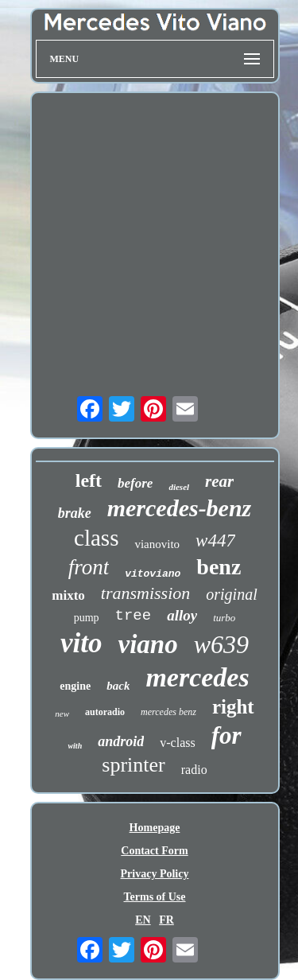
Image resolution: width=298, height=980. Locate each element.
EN (143, 920)
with (75, 746)
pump (87, 618)
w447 (215, 541)
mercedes (197, 677)
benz (219, 567)
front (89, 567)
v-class (177, 743)
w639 (221, 644)
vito (81, 643)
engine (75, 686)
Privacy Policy (155, 874)
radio (194, 770)
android (121, 741)
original (231, 594)
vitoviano (153, 574)
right (233, 707)
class (96, 538)
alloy (182, 615)
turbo (224, 618)
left (89, 480)
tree (134, 616)
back (118, 686)
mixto (68, 595)
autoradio (105, 712)
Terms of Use (154, 897)
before (135, 483)
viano (147, 644)
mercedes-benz (180, 508)
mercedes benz (168, 712)
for (226, 735)
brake (75, 513)
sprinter (133, 765)
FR (166, 920)
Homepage (155, 828)
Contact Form (154, 851)
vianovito (157, 544)
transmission (145, 593)
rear (219, 481)
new (62, 714)
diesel (179, 487)
